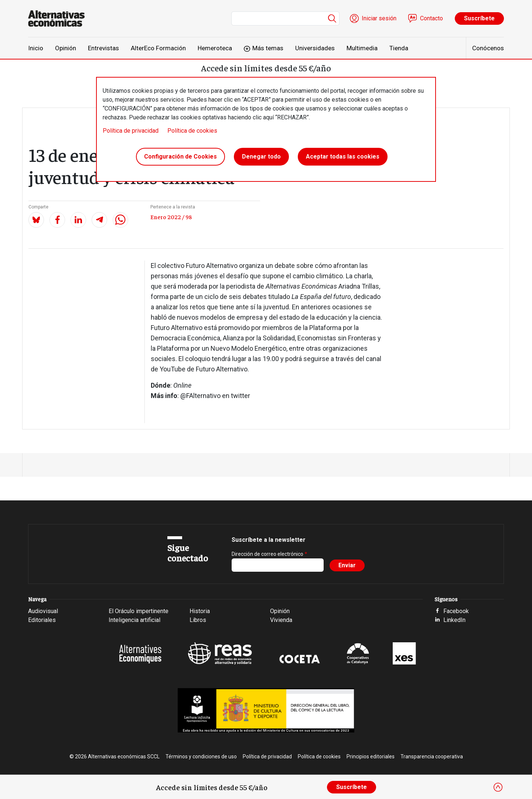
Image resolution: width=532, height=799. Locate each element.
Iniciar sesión (379, 18)
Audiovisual (43, 611)
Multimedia (362, 48)
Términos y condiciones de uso (201, 756)
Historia (200, 611)
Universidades (315, 48)
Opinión (66, 48)
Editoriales (42, 620)
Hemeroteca (215, 48)
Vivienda (281, 620)
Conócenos (488, 48)
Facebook (456, 611)
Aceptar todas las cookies (343, 157)
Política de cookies (192, 131)
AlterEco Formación (158, 48)
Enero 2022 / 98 (171, 217)
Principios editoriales (371, 756)
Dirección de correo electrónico (267, 554)
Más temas (268, 48)
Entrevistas (103, 48)
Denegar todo (261, 157)
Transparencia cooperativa (432, 756)
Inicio (36, 48)
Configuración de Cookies (180, 157)
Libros (198, 620)
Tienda (399, 48)
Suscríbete (479, 18)
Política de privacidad (131, 131)
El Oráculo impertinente (139, 611)
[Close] (498, 787)
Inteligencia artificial (134, 620)
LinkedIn (454, 620)
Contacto (432, 18)
